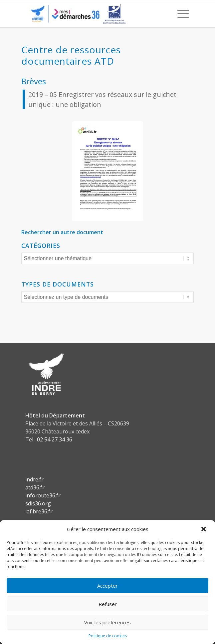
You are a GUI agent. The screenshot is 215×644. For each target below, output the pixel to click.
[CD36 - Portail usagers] (91, 14)
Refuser (108, 604)
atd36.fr (35, 487)
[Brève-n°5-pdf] (107, 171)
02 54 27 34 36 (55, 439)
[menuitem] (180, 14)
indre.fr (34, 479)
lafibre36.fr (39, 511)
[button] (204, 529)
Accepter (107, 586)
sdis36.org (38, 503)
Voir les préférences (107, 622)
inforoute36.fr (43, 495)
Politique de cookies (108, 636)
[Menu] (180, 14)
